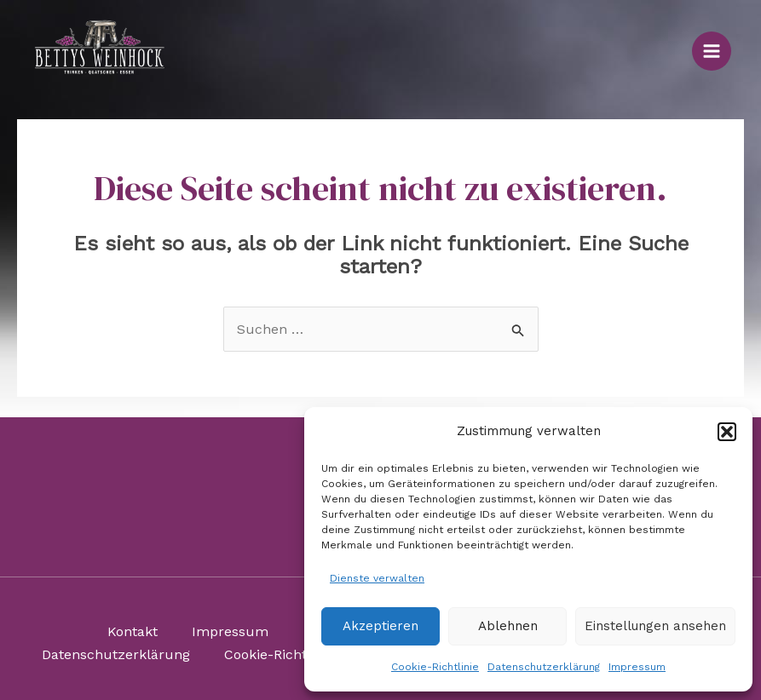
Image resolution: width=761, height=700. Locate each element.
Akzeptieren (380, 626)
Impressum (637, 667)
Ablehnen (508, 626)
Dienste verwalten (377, 578)
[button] (727, 432)
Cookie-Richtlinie (435, 667)
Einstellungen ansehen (655, 626)
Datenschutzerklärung (544, 667)
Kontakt (133, 631)
